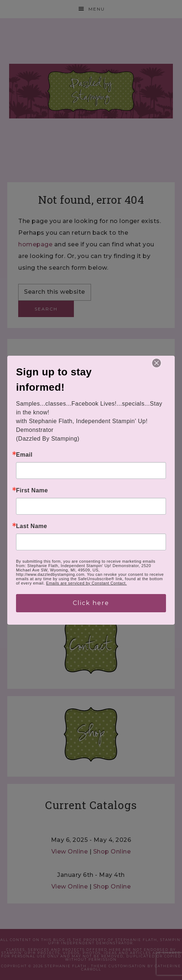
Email (24, 455)
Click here (91, 603)
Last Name (31, 526)
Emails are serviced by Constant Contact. (87, 583)
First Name (32, 491)
